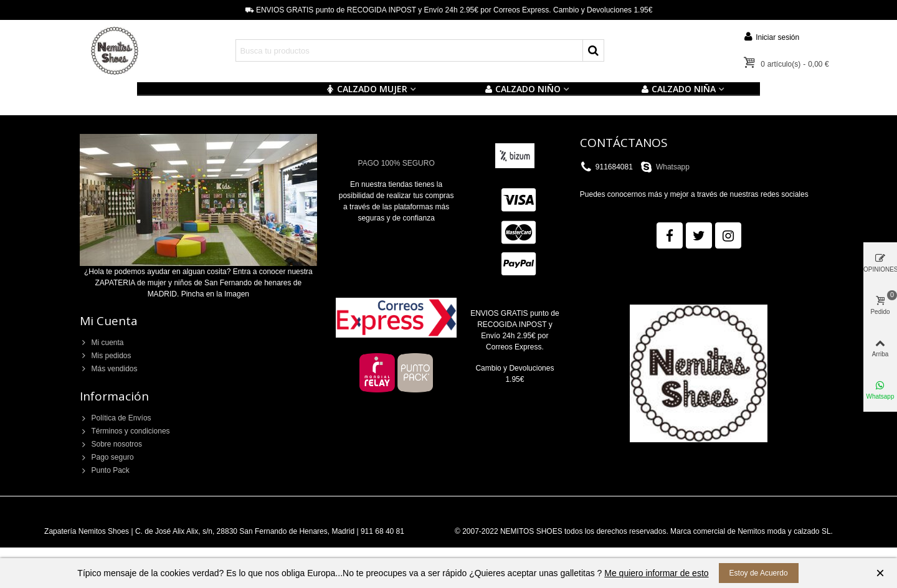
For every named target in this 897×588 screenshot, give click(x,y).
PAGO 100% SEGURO (396, 163)
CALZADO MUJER (367, 89)
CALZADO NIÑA (678, 89)
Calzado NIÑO (522, 89)
